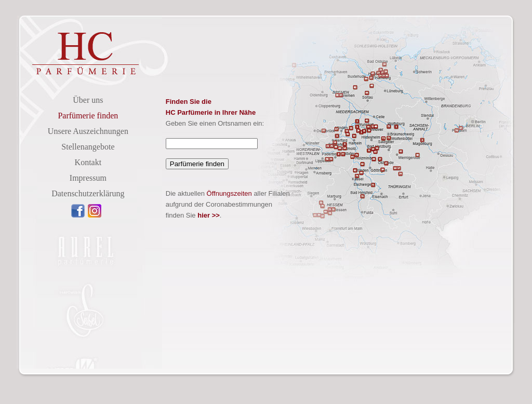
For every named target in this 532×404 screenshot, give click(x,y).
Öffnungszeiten (229, 193)
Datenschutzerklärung (88, 193)
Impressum (88, 178)
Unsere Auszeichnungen (88, 131)
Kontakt (88, 162)
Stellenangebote (88, 147)
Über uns (88, 100)
